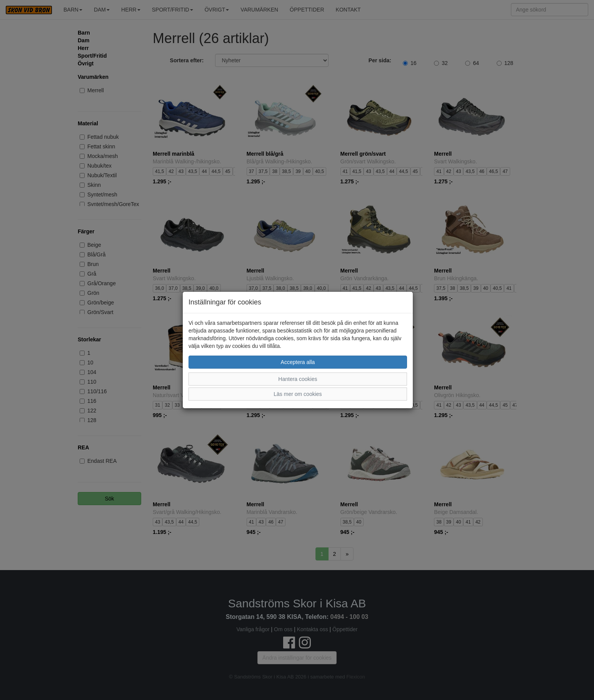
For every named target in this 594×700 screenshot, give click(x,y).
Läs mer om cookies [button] (298, 394)
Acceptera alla (298, 362)
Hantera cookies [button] (298, 379)
